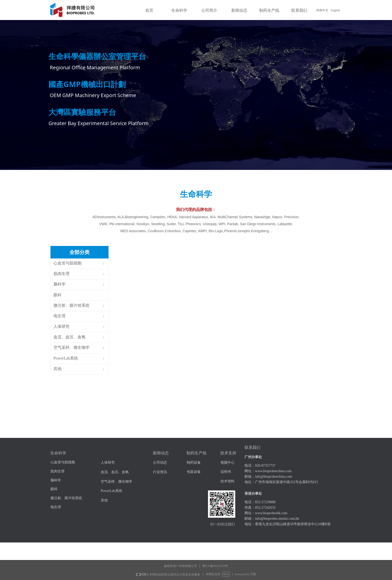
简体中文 (322, 10)
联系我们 (299, 10)
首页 (149, 10)
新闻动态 (239, 10)
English (335, 10)
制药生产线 (269, 10)
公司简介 (209, 10)
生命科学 (179, 10)
